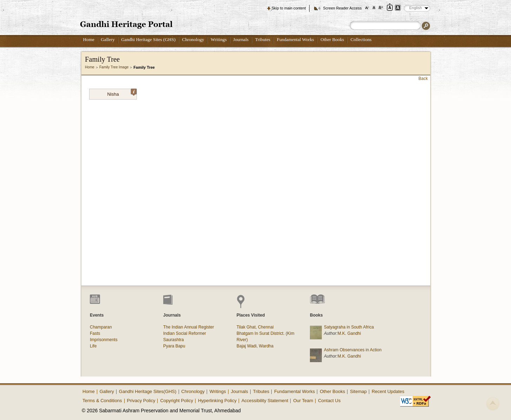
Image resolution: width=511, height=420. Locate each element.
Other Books (332, 39)
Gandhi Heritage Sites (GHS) (148, 39)
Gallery (108, 39)
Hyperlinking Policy (217, 401)
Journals (241, 39)
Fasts (95, 333)
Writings (219, 39)
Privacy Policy (141, 401)
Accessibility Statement (265, 401)
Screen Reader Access (342, 8)
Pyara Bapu (174, 346)
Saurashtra (174, 340)
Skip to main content (289, 8)
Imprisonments (104, 340)
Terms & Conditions (102, 401)
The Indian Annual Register (189, 327)
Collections (361, 39)
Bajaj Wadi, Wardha (255, 346)
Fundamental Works (296, 39)
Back (423, 79)
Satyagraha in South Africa (349, 327)
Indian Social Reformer (185, 333)
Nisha (122, 93)
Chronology (193, 39)
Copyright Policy (177, 401)
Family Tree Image (114, 67)
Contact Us (329, 401)
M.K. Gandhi (349, 333)
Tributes (263, 39)
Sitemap (358, 391)
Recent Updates (388, 391)
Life (93, 346)
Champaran (101, 327)
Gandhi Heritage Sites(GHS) (148, 391)
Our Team (303, 401)
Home (89, 39)
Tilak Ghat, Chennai (255, 327)
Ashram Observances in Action (353, 350)
